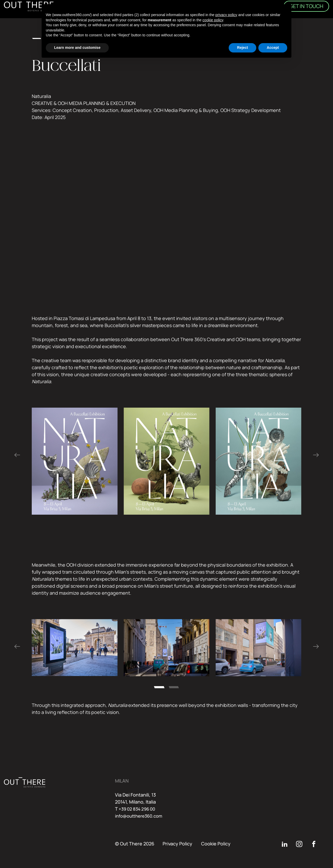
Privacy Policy (177, 844)
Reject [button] (242, 48)
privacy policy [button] (226, 15)
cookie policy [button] (213, 20)
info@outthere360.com (141, 816)
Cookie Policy (216, 844)
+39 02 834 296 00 (139, 809)
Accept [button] (273, 48)
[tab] (159, 687)
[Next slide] (316, 455)
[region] (167, 461)
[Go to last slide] (17, 455)
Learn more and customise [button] (77, 48)
